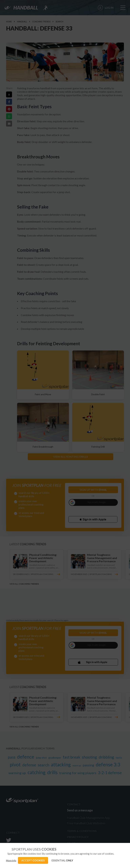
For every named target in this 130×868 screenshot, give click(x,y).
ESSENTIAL (62, 860)
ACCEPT (33, 860)
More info (11, 860)
